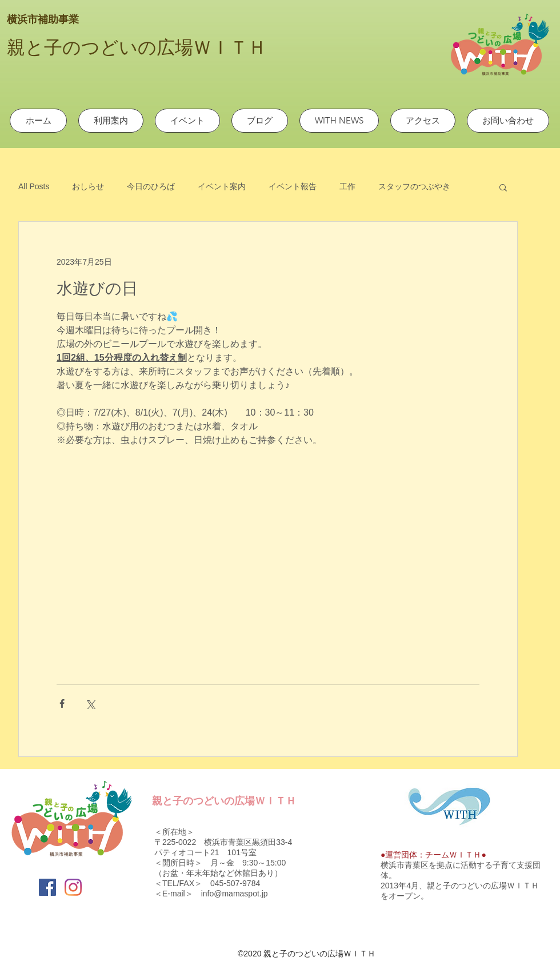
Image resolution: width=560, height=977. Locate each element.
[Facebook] (47, 887)
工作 (347, 186)
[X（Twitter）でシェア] (90, 703)
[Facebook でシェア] (62, 703)
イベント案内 (222, 186)
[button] (503, 187)
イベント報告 (293, 186)
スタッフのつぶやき (414, 186)
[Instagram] (73, 887)
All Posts (34, 186)
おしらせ (88, 186)
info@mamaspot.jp (235, 894)
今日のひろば (151, 186)
